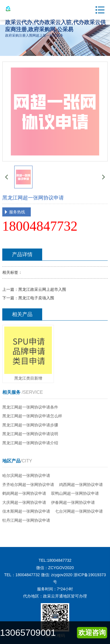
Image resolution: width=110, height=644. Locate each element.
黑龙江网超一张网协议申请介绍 (30, 443)
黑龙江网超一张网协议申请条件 (30, 407)
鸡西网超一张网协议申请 (81, 485)
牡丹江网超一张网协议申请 (26, 520)
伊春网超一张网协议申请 (73, 502)
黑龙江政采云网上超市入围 (42, 289)
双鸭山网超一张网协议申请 (75, 493)
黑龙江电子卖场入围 (36, 298)
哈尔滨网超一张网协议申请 (26, 475)
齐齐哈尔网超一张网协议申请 (28, 485)
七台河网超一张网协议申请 (79, 511)
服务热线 (17, 212)
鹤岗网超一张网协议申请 (24, 493)
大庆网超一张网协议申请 (24, 502)
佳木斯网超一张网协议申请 (26, 511)
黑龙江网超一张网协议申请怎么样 (32, 416)
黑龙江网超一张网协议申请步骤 (30, 425)
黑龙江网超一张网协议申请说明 (30, 434)
